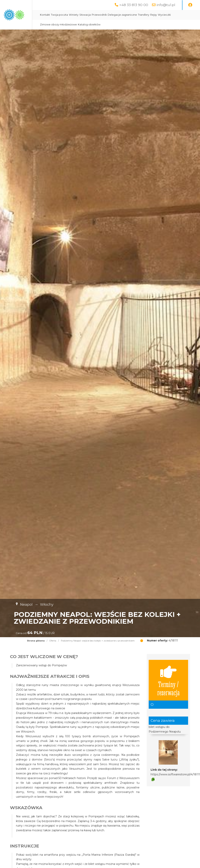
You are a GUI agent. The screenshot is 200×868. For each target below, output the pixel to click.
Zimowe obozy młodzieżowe (111, 25)
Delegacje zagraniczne (161, 15)
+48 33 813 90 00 (134, 5)
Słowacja (123, 15)
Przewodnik (137, 15)
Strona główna (36, 641)
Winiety (112, 15)
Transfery (182, 15)
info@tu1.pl (166, 5)
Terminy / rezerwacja (168, 680)
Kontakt (83, 15)
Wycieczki (85, 25)
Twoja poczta (98, 15)
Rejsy (192, 15)
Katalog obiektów (141, 25)
